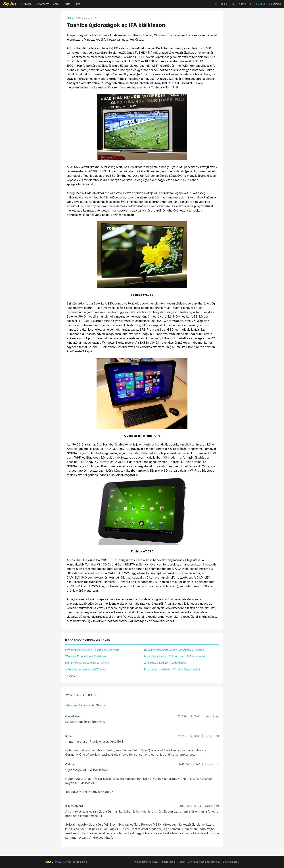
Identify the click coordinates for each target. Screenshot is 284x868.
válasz (208, 716)
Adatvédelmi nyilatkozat (147, 862)
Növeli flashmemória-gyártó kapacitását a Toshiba (174, 650)
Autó (68, 4)
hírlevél (243, 4)
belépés (260, 4)
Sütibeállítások (231, 862)
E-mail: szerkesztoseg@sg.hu (204, 862)
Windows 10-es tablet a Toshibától (86, 656)
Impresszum (169, 862)
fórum (224, 4)
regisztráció (275, 4)
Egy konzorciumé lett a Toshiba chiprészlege (92, 650)
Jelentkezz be (74, 705)
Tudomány (42, 4)
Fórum (182, 862)
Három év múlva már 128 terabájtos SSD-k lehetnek (175, 656)
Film (77, 4)
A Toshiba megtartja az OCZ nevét (86, 669)
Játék (57, 4)
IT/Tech (26, 4)
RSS (233, 4)
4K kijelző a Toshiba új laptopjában (165, 663)
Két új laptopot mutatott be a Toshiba (87, 663)
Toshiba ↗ (71, 676)
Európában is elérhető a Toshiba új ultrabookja (172, 669)
